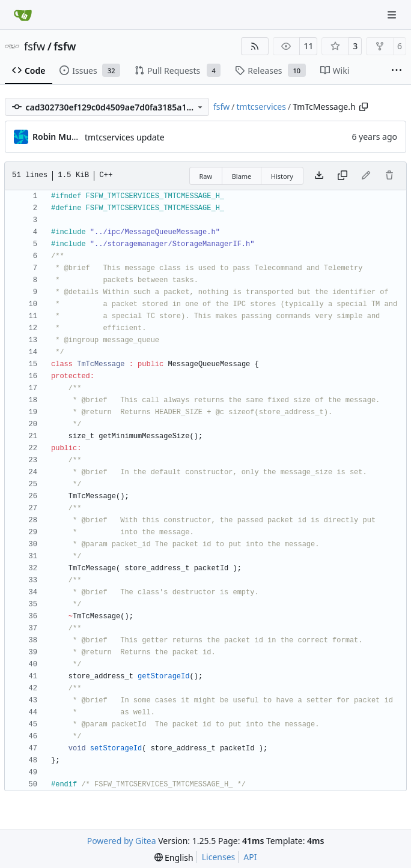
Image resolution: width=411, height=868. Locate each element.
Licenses (219, 857)
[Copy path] (364, 107)
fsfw (35, 46)
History (282, 176)
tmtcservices (261, 107)
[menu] (174, 857)
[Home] (23, 15)
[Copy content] (342, 176)
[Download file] (319, 176)
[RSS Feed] (255, 46)
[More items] (397, 71)
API (250, 857)
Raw (206, 176)
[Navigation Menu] (393, 15)
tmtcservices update (125, 137)
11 (308, 46)
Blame (242, 176)
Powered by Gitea (122, 841)
